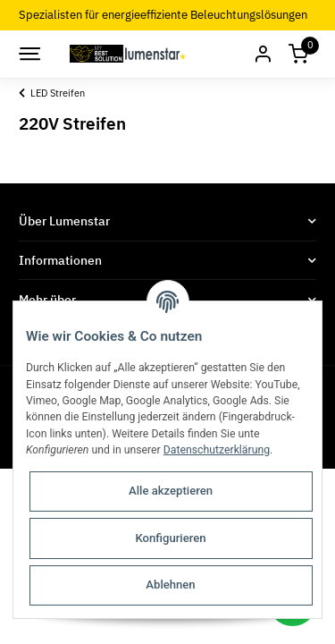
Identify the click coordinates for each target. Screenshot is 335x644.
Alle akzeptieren (171, 491)
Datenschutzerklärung (217, 450)
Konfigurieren (170, 538)
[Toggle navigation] (29, 54)
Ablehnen (170, 585)
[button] (263, 54)
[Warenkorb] (298, 54)
